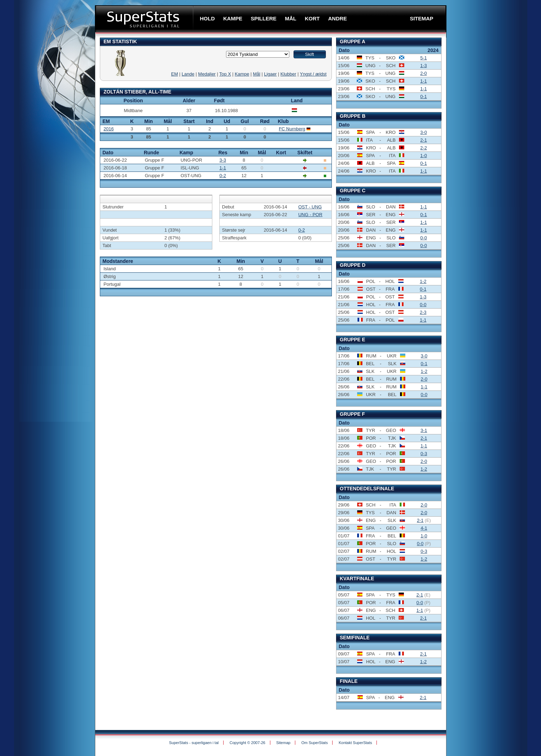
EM (175, 74)
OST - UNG (310, 207)
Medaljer (207, 74)
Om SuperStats (314, 743)
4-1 (424, 528)
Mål (257, 74)
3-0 (424, 132)
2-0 (423, 73)
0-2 (223, 176)
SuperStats (145, 19)
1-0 (424, 156)
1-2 (423, 281)
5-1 (423, 58)
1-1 (223, 168)
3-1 (424, 430)
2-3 (423, 312)
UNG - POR (310, 215)
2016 (109, 129)
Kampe (242, 74)
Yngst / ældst (313, 74)
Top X (225, 74)
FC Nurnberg (292, 129)
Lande (188, 74)
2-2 (424, 148)
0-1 (423, 96)
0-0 (424, 238)
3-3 (223, 160)
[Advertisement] (53, 125)
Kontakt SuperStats (355, 743)
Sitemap (283, 743)
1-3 (423, 66)
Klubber (288, 74)
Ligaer (270, 74)
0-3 (424, 454)
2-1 (424, 140)
